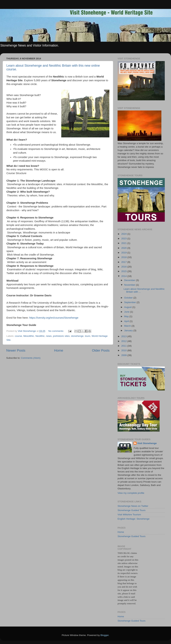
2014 (124, 276)
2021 (124, 243)
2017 (124, 262)
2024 (124, 234)
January (129, 330)
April (127, 321)
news (49, 336)
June (127, 312)
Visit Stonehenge (147, 443)
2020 (124, 248)
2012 (124, 341)
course (18, 336)
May (127, 316)
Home (59, 350)
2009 (124, 355)
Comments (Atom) (31, 358)
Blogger (105, 635)
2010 (124, 350)
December (130, 280)
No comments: (56, 331)
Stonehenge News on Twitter (133, 506)
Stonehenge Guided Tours (132, 510)
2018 (124, 257)
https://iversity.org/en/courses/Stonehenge (54, 318)
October (129, 298)
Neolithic (40, 336)
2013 (124, 336)
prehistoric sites (61, 336)
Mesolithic (29, 336)
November (130, 285)
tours (88, 336)
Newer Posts (16, 350)
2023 (124, 239)
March (128, 326)
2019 (124, 253)
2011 (124, 346)
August (128, 307)
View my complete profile (131, 493)
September (130, 302)
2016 (124, 267)
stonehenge (77, 336)
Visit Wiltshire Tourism (129, 515)
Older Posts (101, 350)
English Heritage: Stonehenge (134, 519)
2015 (124, 271)
